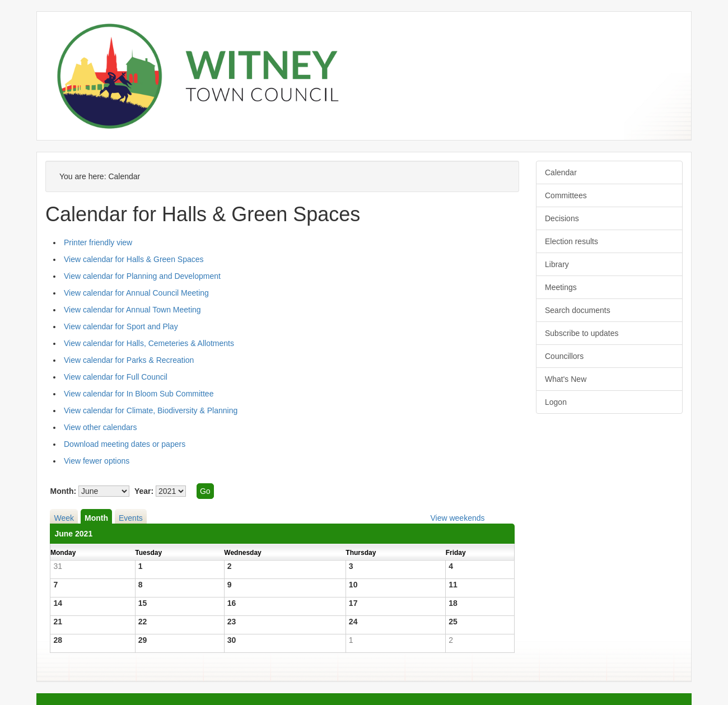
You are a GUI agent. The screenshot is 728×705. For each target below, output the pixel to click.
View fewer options (97, 461)
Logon (556, 402)
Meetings (561, 287)
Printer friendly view (98, 242)
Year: (144, 491)
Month (96, 518)
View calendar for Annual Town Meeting (132, 310)
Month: (63, 491)
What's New (566, 379)
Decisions (562, 218)
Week (64, 518)
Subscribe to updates (582, 333)
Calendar (561, 172)
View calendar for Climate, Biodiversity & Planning (151, 410)
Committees (566, 195)
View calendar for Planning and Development (142, 276)
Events (131, 518)
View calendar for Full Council (116, 377)
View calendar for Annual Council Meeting (136, 293)
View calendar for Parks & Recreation (129, 360)
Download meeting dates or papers (125, 444)
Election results (571, 241)
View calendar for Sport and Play (121, 326)
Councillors (564, 356)
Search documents (578, 310)
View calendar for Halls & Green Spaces (134, 259)
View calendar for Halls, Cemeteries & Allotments (149, 343)
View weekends (457, 518)
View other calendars (100, 427)
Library (557, 264)
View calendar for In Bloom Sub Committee (139, 394)
